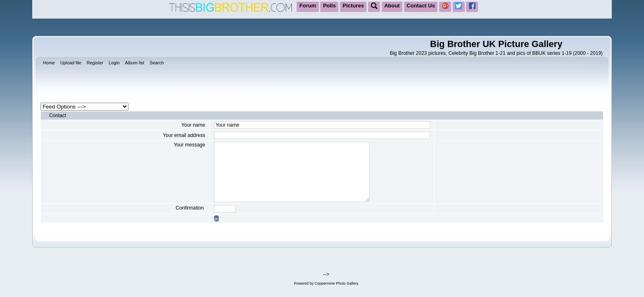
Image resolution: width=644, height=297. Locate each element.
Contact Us (421, 6)
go (217, 218)
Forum (308, 6)
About (392, 6)
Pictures (353, 6)
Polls (329, 6)
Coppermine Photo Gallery (336, 283)
